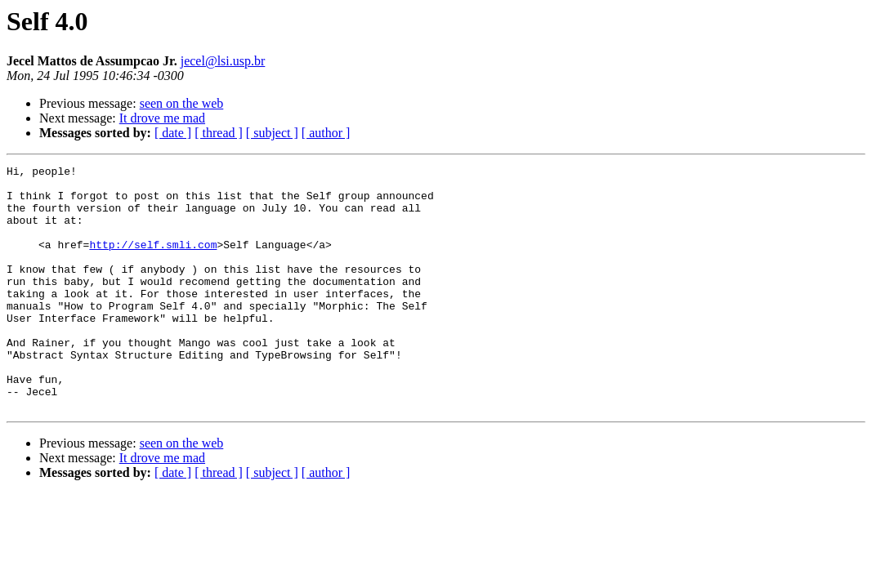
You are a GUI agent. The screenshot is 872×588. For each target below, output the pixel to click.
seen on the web (182, 103)
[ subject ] (272, 133)
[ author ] (326, 133)
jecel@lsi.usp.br (223, 61)
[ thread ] (219, 133)
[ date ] (173, 133)
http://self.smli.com (153, 261)
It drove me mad (162, 118)
